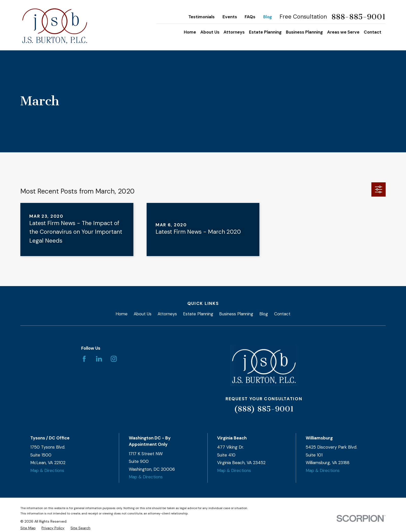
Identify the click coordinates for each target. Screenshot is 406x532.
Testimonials (201, 17)
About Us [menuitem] (210, 32)
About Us (143, 314)
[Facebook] (84, 359)
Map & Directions (47, 470)
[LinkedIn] (99, 359)
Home (122, 314)
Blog (268, 17)
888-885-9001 (358, 17)
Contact (282, 314)
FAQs (250, 17)
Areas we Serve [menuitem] (343, 32)
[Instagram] (114, 359)
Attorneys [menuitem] (234, 32)
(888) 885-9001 (264, 409)
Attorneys (167, 314)
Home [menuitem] (190, 32)
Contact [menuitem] (373, 32)
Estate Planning (198, 314)
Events (230, 17)
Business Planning (236, 314)
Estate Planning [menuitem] (265, 32)
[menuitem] (28, 528)
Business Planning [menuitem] (304, 32)
